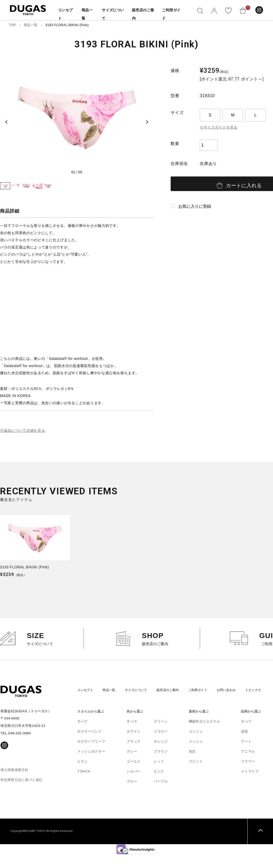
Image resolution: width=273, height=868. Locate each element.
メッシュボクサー (91, 765)
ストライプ (250, 785)
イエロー (161, 745)
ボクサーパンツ (90, 745)
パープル (161, 795)
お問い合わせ (236, 703)
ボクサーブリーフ (91, 755)
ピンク (159, 785)
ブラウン (161, 765)
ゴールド (134, 775)
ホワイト (134, 745)
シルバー (134, 785)
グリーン (161, 735)
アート (246, 755)
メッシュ (196, 755)
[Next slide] (146, 117)
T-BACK (84, 785)
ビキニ (83, 775)
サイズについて (140, 703)
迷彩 (244, 745)
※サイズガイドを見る (219, 127)
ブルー (132, 795)
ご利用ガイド (206, 703)
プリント (196, 775)
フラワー (248, 775)
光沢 (192, 765)
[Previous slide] (8, 117)
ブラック (134, 755)
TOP (12, 25)
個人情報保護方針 (14, 783)
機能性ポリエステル (205, 735)
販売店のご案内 (174, 703)
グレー (132, 765)
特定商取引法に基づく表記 (21, 793)
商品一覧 (31, 25)
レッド (159, 775)
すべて (83, 735)
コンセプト (86, 703)
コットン (196, 745)
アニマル (248, 765)
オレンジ (161, 755)
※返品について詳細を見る (23, 444)
